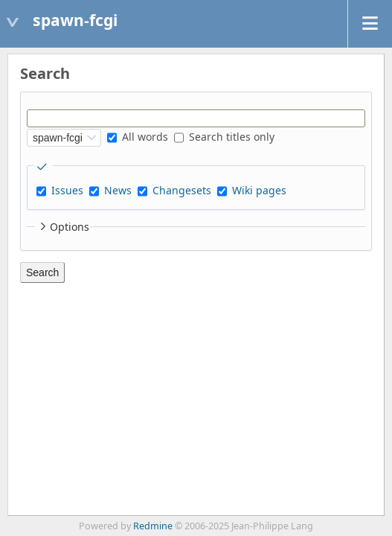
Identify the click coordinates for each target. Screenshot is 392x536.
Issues (67, 190)
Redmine (153, 526)
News (118, 190)
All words (138, 137)
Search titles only (224, 137)
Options (63, 227)
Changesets (182, 190)
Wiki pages (259, 190)
